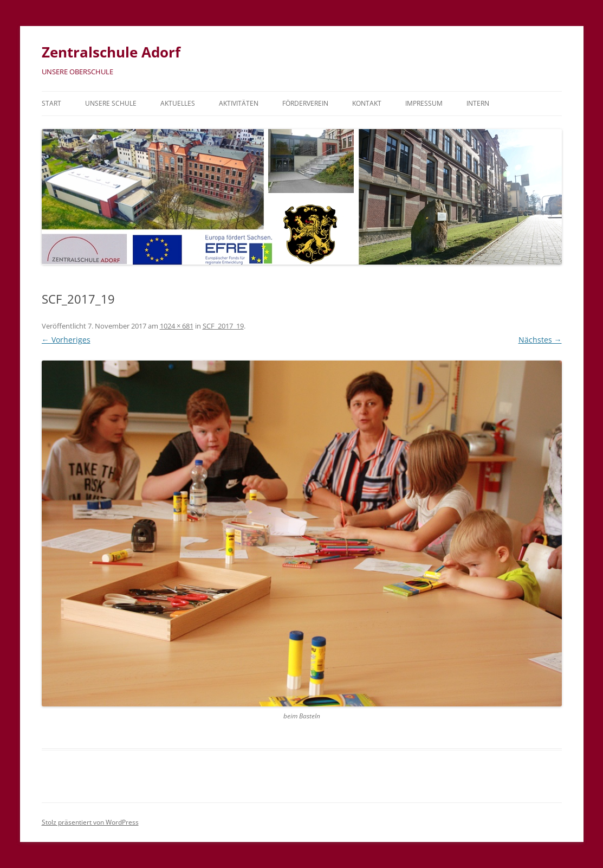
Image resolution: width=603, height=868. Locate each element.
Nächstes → (540, 340)
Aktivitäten (239, 103)
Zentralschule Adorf (111, 52)
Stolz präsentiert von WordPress (90, 822)
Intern (478, 103)
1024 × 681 (177, 326)
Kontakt (367, 103)
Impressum (424, 103)
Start (51, 103)
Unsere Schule (111, 103)
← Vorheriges (66, 340)
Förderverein (305, 103)
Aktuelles (178, 103)
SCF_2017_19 (223, 326)
